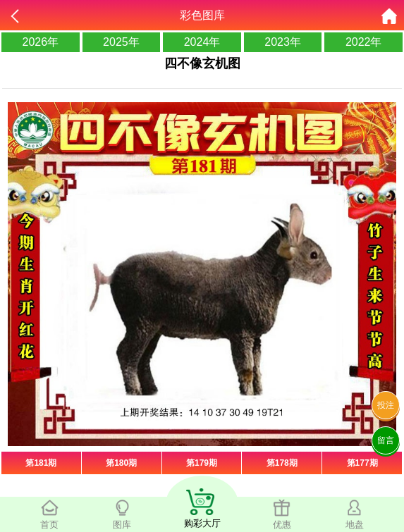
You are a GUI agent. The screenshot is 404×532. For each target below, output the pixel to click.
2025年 (121, 42)
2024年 (202, 42)
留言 (386, 440)
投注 (386, 405)
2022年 (364, 42)
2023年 (283, 42)
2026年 (41, 42)
